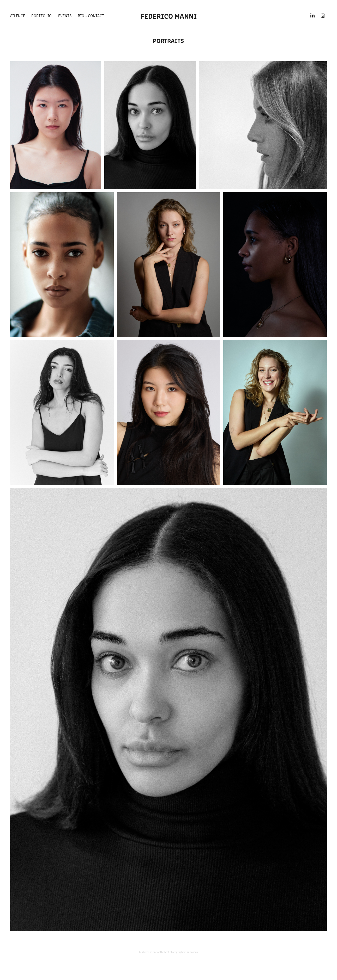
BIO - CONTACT (91, 16)
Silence (18, 16)
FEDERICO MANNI (169, 16)
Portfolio (41, 16)
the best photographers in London (179, 952)
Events (65, 16)
